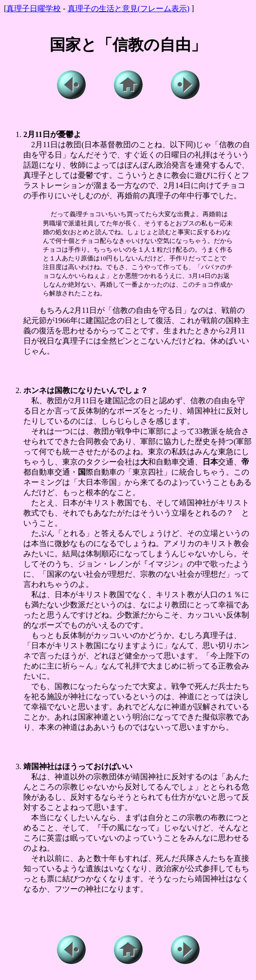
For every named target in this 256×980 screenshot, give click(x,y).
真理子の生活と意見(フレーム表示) (129, 9)
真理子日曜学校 (34, 9)
